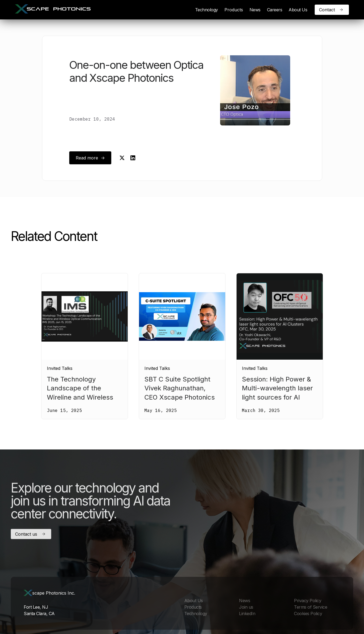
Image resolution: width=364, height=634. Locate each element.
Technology (207, 10)
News (255, 10)
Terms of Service (311, 607)
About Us (298, 10)
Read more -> (90, 158)
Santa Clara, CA (39, 613)
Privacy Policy (308, 601)
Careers (275, 10)
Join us (246, 607)
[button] (234, 10)
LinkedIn (247, 613)
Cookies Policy (308, 613)
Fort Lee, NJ (36, 607)
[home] (53, 10)
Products (234, 10)
